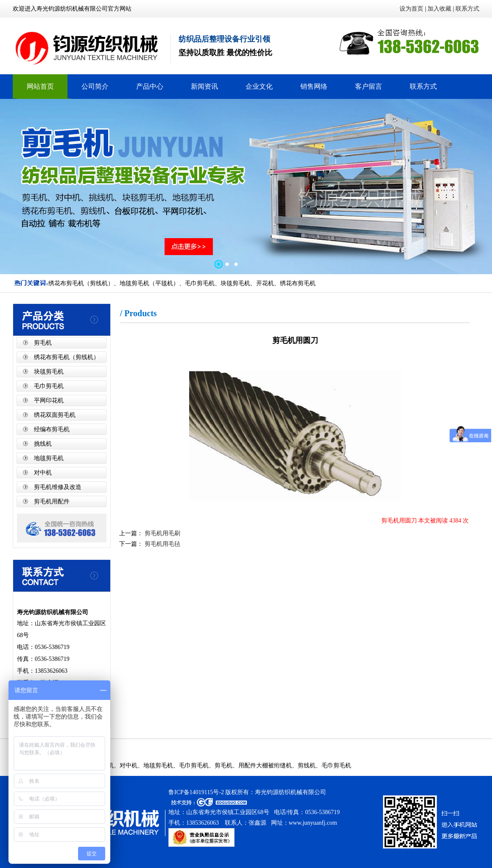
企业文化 (259, 86)
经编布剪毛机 (52, 429)
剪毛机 (43, 343)
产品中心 (150, 86)
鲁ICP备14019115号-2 (196, 792)
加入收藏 (439, 9)
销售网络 (314, 86)
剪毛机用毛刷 (162, 533)
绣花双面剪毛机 (55, 415)
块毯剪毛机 (49, 372)
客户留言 (369, 86)
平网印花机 (49, 400)
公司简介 (95, 86)
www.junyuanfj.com (313, 823)
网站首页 (40, 86)
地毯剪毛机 (49, 458)
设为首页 (411, 9)
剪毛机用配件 (52, 501)
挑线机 (43, 444)
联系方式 (467, 9)
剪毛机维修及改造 (58, 487)
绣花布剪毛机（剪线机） (67, 357)
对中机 (43, 473)
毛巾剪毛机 (49, 386)
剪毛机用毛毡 (162, 544)
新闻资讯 (204, 86)
